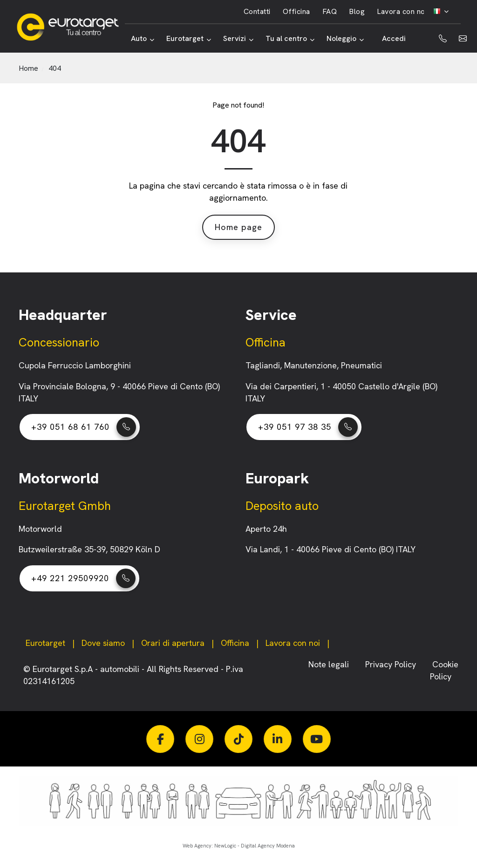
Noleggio (345, 38)
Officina (296, 11)
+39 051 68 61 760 (84, 427)
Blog (357, 11)
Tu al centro (290, 38)
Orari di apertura (173, 643)
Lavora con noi (402, 11)
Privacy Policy (392, 664)
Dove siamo (103, 643)
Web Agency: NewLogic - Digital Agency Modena (239, 846)
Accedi (394, 38)
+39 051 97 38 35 (308, 427)
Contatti (257, 11)
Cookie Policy (444, 670)
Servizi (238, 38)
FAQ (330, 11)
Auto (143, 38)
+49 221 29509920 (83, 578)
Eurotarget (189, 38)
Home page (238, 227)
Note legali (330, 664)
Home (28, 68)
